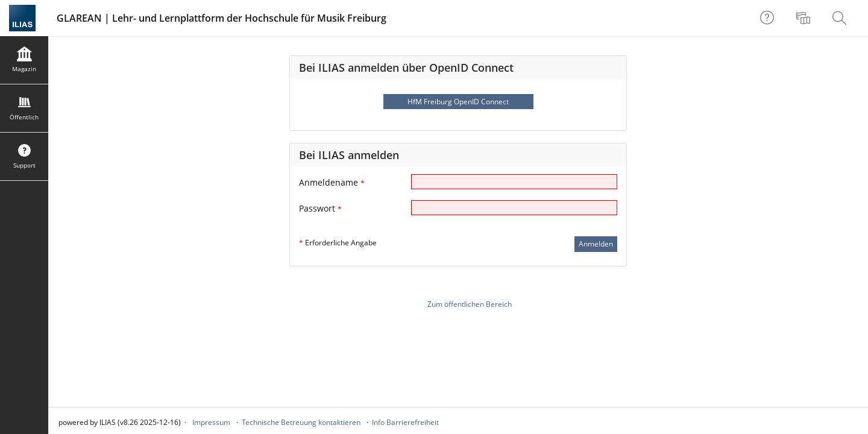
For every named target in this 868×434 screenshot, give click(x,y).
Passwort (320, 208)
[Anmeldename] (514, 182)
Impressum (211, 422)
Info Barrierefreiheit (405, 422)
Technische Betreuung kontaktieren (301, 422)
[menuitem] (805, 18)
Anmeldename (332, 182)
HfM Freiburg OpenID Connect (458, 102)
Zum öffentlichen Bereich (470, 304)
